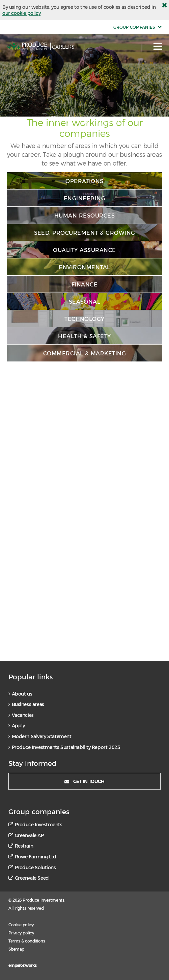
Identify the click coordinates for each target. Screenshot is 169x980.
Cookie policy (21, 925)
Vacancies (21, 715)
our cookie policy (21, 13)
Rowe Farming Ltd (32, 857)
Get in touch (84, 781)
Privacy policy (21, 933)
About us (20, 694)
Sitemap (16, 949)
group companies (134, 27)
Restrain (21, 846)
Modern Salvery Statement (40, 736)
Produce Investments (35, 825)
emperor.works (23, 965)
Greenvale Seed (29, 878)
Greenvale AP (26, 835)
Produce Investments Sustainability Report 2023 (64, 747)
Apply (17, 726)
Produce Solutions (32, 868)
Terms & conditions (27, 941)
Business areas (26, 704)
